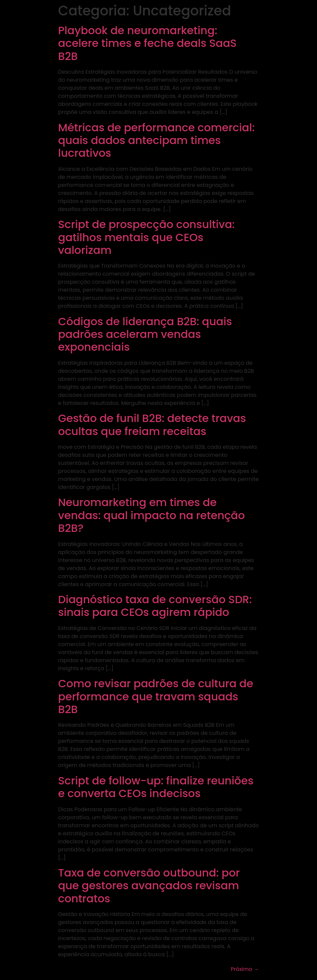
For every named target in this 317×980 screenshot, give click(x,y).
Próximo (245, 969)
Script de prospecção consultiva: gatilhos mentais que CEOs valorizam (147, 237)
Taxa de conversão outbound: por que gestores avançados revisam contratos (149, 886)
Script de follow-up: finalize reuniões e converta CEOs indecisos (156, 787)
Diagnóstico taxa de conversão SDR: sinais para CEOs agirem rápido (155, 606)
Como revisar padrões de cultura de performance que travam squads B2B (156, 696)
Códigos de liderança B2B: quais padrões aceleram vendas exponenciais (145, 334)
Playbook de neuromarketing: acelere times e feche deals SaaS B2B (147, 43)
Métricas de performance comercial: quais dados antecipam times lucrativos (156, 140)
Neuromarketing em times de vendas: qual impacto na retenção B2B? (152, 515)
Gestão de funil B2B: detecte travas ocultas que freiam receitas (152, 425)
